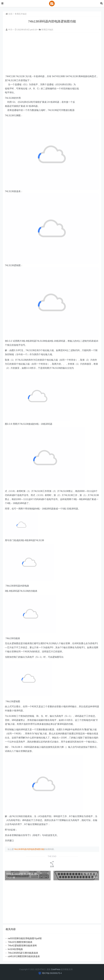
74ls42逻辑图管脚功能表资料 (22, 946)
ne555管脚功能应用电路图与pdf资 (25, 938)
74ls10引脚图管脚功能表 (20, 942)
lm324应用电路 (15, 949)
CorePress (56, 969)
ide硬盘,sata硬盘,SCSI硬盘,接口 (22, 874)
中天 (9, 30)
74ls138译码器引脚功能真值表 (23, 953)
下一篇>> (94, 877)
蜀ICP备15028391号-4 (52, 973)
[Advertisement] (54, 54)
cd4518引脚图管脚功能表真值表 (24, 956)
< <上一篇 (11, 877)
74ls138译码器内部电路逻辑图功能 (29, 849)
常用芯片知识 (21, 14)
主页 (9, 14)
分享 (52, 864)
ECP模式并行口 (90, 874)
